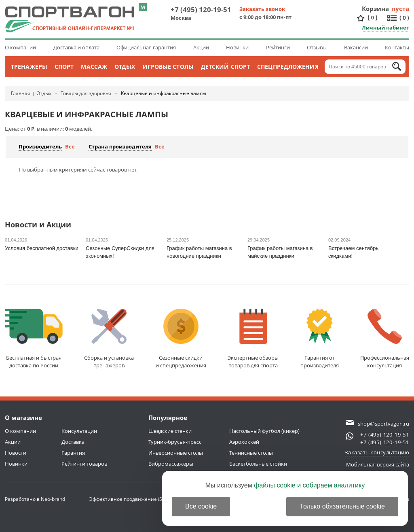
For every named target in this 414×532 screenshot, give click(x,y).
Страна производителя (120, 146)
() (372, 18)
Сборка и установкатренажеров (109, 339)
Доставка (73, 442)
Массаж (94, 67)
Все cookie (201, 506)
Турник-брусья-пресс (175, 442)
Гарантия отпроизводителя (320, 339)
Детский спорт (225, 67)
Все (70, 146)
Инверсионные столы (176, 453)
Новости (16, 453)
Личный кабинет (385, 28)
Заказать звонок (262, 9)
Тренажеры (29, 67)
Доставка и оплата (76, 47)
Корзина (376, 8)
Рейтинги (278, 47)
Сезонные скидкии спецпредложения (181, 339)
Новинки (237, 47)
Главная (21, 93)
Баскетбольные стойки (258, 464)
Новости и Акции (38, 225)
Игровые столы (168, 67)
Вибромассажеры (171, 464)
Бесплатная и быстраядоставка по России (34, 339)
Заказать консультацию (377, 452)
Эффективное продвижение (130, 499)
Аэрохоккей (244, 442)
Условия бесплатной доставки (42, 248)
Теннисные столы (251, 453)
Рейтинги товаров (84, 464)
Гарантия (73, 453)
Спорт (64, 67)
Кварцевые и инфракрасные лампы (164, 93)
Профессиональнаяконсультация (385, 339)
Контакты (397, 47)
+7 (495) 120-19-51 (201, 10)
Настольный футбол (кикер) (264, 431)
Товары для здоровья (86, 93)
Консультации (79, 431)
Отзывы (317, 47)
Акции (201, 47)
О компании (20, 47)
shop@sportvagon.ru (383, 424)
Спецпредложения (288, 67)
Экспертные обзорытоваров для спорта (253, 339)
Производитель (40, 146)
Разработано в (35, 499)
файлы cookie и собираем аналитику (309, 485)
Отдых (125, 67)
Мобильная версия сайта (378, 464)
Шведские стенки (170, 431)
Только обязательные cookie (342, 506)
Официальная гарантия (146, 47)
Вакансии (356, 47)
